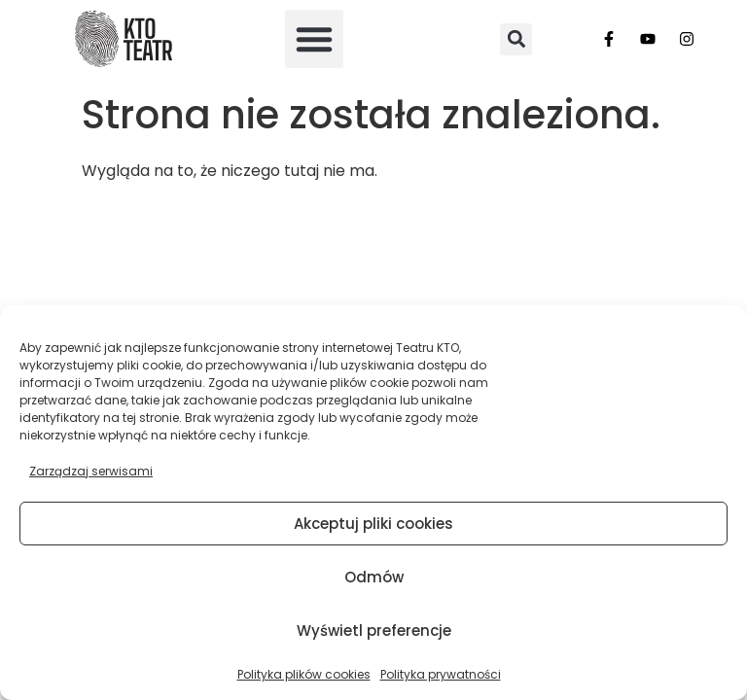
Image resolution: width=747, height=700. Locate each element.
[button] (314, 39)
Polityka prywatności (441, 674)
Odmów (374, 577)
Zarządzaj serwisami (91, 471)
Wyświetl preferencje (374, 630)
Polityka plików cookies (304, 674)
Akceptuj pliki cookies (373, 524)
